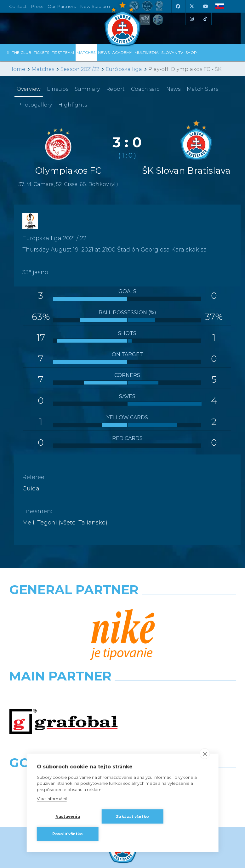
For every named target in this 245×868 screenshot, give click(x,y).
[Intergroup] (63, 661)
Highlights (73, 105)
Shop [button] (191, 52)
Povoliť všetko (68, 834)
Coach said (145, 89)
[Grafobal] (63, 634)
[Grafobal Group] (182, 661)
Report (115, 89)
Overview (29, 89)
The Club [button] (22, 52)
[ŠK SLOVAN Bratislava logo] (122, 24)
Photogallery (35, 105)
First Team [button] (63, 52)
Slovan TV (172, 52)
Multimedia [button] (147, 52)
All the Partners (122, 686)
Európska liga (124, 69)
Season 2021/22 (80, 69)
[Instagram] (191, 19)
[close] (205, 754)
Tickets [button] (41, 52)
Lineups (58, 89)
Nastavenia (68, 816)
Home (17, 69)
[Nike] (123, 606)
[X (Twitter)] (191, 6)
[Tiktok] (205, 19)
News (104, 52)
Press (37, 6)
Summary (87, 89)
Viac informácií (52, 799)
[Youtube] (205, 6)
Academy (122, 52)
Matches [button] (86, 52)
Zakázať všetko (132, 816)
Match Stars (202, 89)
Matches (43, 69)
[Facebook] (178, 6)
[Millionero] (182, 634)
